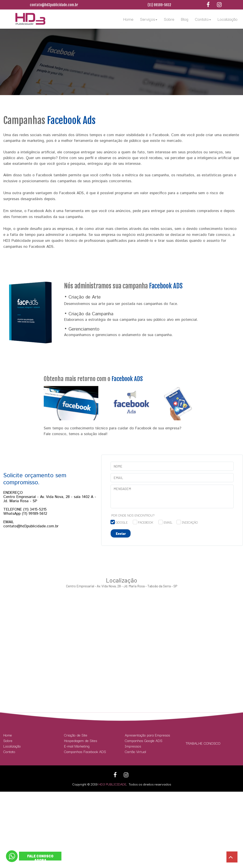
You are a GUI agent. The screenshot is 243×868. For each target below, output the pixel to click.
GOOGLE (122, 522)
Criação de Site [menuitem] (76, 735)
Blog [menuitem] (185, 19)
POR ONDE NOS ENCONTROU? (133, 515)
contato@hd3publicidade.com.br (54, 5)
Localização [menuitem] (228, 19)
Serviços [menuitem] (149, 19)
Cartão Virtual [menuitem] (135, 752)
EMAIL (168, 522)
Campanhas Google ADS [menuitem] (144, 741)
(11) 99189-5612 (159, 5)
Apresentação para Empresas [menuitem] (147, 735)
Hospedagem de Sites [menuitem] (81, 741)
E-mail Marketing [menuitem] (77, 746)
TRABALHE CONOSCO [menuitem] (203, 743)
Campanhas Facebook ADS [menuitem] (85, 752)
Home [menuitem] (128, 19)
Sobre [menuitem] (169, 19)
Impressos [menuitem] (133, 746)
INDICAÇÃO (190, 522)
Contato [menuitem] (203, 19)
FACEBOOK (146, 522)
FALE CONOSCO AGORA (40, 858)
